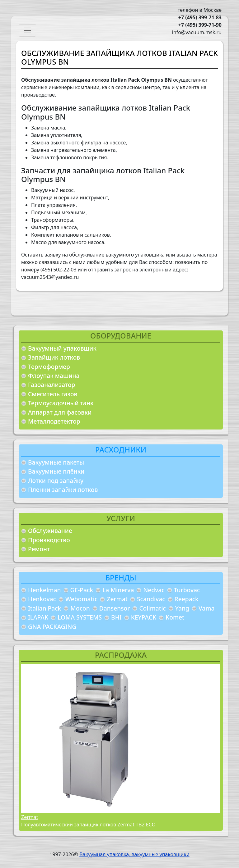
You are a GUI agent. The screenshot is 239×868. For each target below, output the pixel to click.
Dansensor (115, 608)
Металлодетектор (54, 421)
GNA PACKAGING (52, 627)
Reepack (187, 599)
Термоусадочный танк (61, 403)
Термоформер (49, 367)
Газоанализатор (52, 385)
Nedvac (154, 590)
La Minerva (118, 590)
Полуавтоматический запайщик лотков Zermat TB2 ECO (88, 825)
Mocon (80, 608)
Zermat (117, 599)
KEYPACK (144, 617)
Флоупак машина (54, 376)
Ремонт (39, 549)
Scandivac (151, 599)
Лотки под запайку (56, 481)
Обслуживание (50, 531)
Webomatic (81, 599)
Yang (182, 608)
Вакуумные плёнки (56, 471)
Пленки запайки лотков (63, 490)
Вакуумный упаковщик (62, 348)
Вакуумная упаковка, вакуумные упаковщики (134, 854)
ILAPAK (38, 617)
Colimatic (152, 608)
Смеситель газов (53, 394)
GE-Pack (82, 590)
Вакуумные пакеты (56, 462)
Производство (49, 540)
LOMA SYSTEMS (80, 617)
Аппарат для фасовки (60, 412)
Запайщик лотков (54, 357)
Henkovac (42, 599)
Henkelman (45, 590)
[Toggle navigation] (27, 30)
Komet (175, 617)
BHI (116, 617)
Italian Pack (45, 608)
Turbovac (187, 590)
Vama (207, 608)
